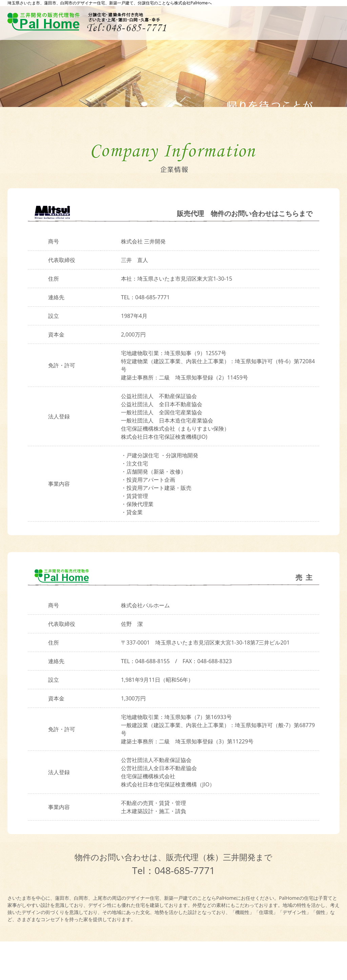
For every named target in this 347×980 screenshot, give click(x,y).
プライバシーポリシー (39, 958)
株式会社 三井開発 (143, 241)
